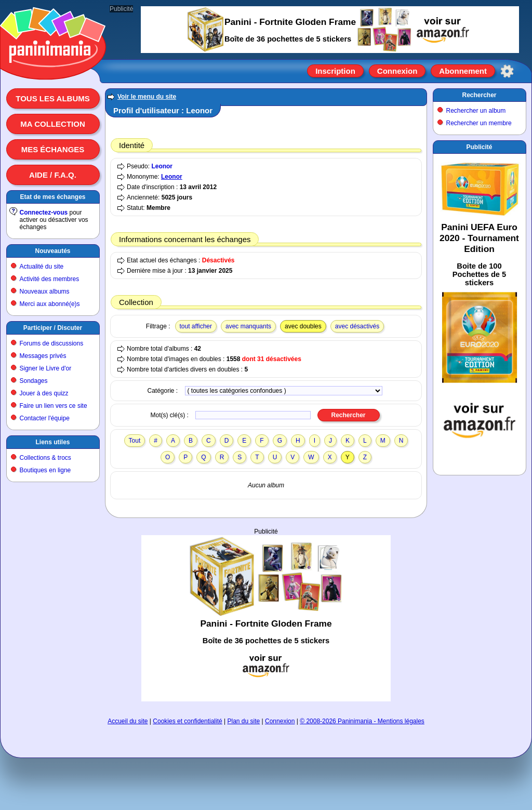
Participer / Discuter (53, 328)
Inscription (335, 71)
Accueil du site (128, 721)
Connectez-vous (44, 213)
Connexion (397, 71)
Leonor (162, 166)
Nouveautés (52, 251)
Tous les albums (53, 98)
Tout (135, 441)
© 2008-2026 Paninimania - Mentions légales (362, 721)
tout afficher (196, 326)
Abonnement (463, 71)
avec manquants (248, 326)
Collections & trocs (45, 458)
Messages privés (43, 356)
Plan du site (244, 721)
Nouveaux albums (45, 291)
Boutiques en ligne (45, 470)
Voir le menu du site (147, 97)
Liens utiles (52, 442)
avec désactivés (357, 326)
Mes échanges (53, 149)
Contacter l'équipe (45, 418)
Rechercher (479, 95)
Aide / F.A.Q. (53, 175)
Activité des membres (50, 279)
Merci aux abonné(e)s (50, 304)
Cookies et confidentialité (187, 721)
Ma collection (52, 124)
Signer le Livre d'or (46, 368)
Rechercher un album (476, 111)
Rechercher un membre (479, 123)
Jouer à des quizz (44, 393)
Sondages (34, 381)
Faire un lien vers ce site (54, 406)
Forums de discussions (52, 343)
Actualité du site (42, 267)
